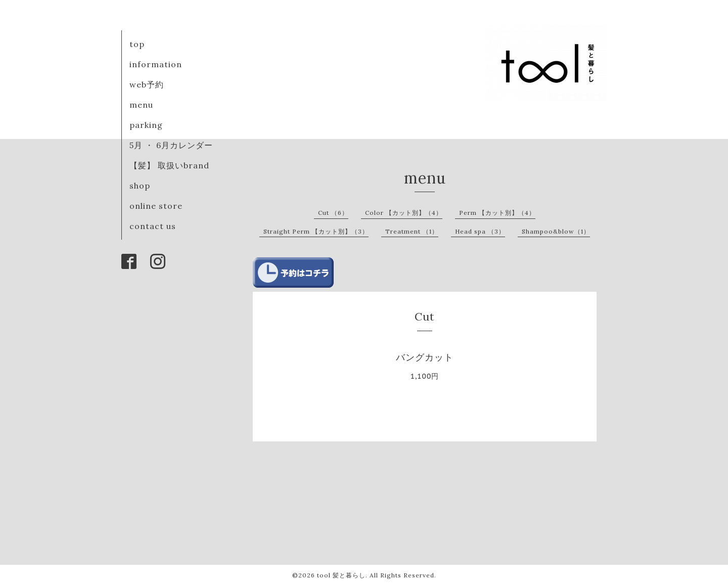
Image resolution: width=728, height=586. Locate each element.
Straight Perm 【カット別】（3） (316, 231)
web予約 (147, 84)
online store (156, 206)
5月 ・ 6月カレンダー (171, 145)
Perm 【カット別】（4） (497, 213)
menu (141, 105)
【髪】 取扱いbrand (169, 165)
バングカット (425, 357)
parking (146, 125)
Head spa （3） (480, 231)
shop (140, 186)
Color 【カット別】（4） (404, 213)
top (137, 44)
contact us (153, 226)
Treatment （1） (412, 231)
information (156, 64)
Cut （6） (333, 213)
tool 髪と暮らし (341, 575)
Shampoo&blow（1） (556, 231)
